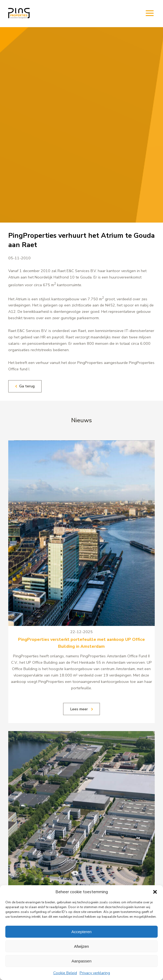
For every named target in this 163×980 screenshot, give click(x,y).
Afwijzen (81, 946)
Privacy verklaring (95, 973)
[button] (155, 892)
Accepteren (81, 932)
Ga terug (25, 386)
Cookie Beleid (65, 973)
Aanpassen (81, 961)
